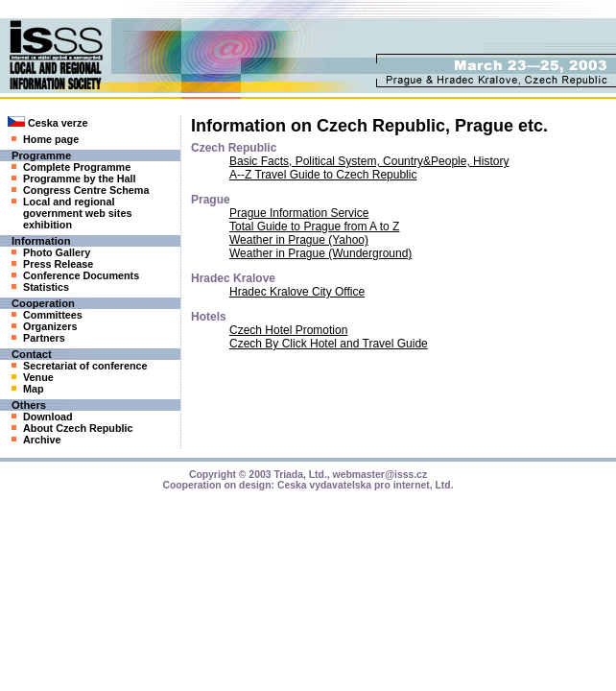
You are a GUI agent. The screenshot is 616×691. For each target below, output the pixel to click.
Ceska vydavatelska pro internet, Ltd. (366, 485)
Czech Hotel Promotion (288, 330)
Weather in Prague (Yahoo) (299, 240)
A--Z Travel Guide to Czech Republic (323, 175)
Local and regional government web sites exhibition (71, 213)
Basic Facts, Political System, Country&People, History (369, 161)
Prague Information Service (299, 213)
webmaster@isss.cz (380, 475)
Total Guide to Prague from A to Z (314, 226)
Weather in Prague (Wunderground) (320, 253)
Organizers (44, 326)
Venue (33, 377)
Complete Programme (71, 167)
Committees (47, 315)
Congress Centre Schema (80, 190)
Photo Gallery (51, 252)
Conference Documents (75, 275)
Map (28, 389)
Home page (45, 139)
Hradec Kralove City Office (297, 292)
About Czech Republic (72, 428)
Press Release (52, 264)
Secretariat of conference (80, 366)
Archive (36, 440)
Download (42, 417)
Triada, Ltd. (300, 475)
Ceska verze (47, 123)
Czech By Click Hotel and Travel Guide (329, 344)
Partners (38, 338)
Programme (41, 155)
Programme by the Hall (74, 179)
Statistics (40, 287)
